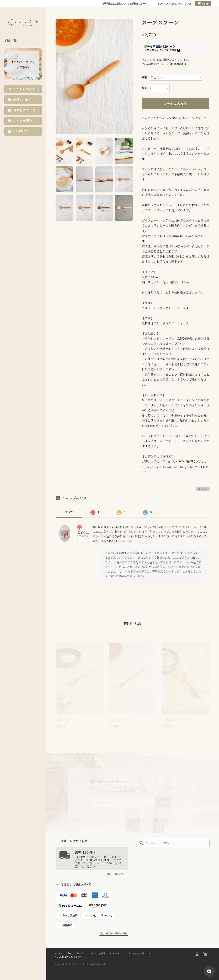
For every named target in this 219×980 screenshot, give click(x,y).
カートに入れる (175, 104)
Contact (20, 131)
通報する (203, 489)
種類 (144, 77)
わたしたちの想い (170, 4)
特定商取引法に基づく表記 (68, 957)
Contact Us (117, 954)
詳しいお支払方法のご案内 (114, 933)
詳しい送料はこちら (117, 874)
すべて (69, 512)
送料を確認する (178, 64)
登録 (163, 802)
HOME (59, 954)
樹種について (23, 100)
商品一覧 (11, 40)
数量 (144, 88)
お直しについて (24, 110)
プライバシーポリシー (139, 954)
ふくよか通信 (23, 121)
